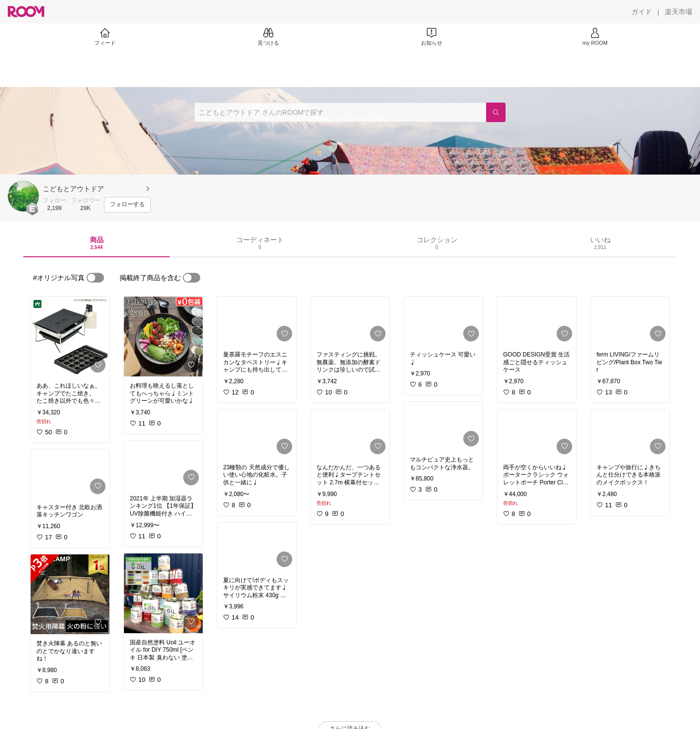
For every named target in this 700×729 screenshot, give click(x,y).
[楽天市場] (679, 12)
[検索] (496, 112)
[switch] (95, 278)
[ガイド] (642, 12)
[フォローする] (127, 205)
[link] (70, 337)
